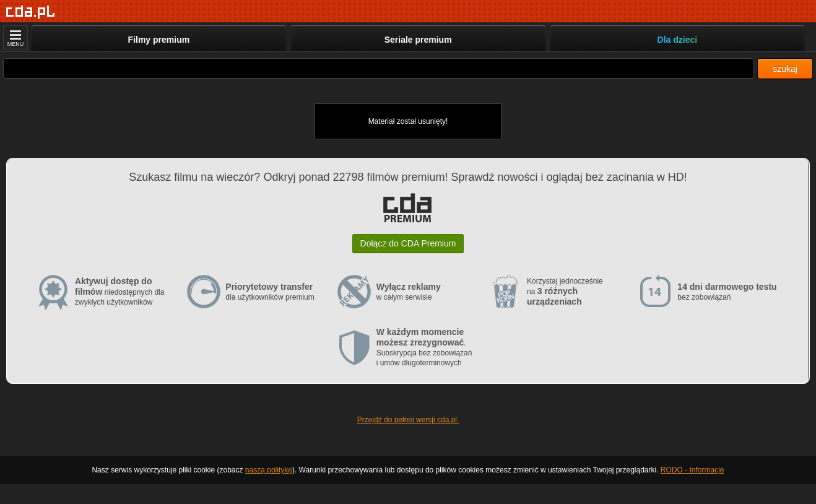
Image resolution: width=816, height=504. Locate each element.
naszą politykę (269, 470)
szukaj (785, 69)
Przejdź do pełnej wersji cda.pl (408, 420)
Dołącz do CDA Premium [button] (408, 243)
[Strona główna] (31, 12)
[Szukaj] (379, 68)
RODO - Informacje (692, 470)
